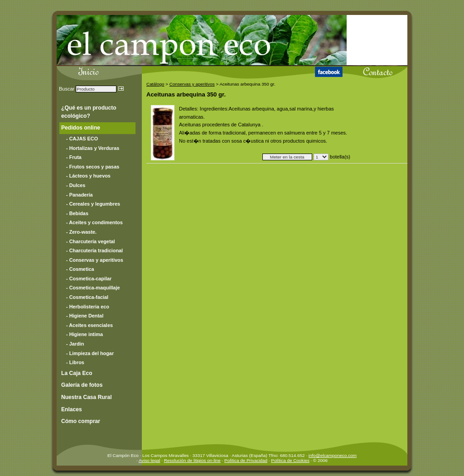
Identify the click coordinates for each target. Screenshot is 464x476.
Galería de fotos (82, 385)
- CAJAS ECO (82, 139)
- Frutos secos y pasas (93, 167)
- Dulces (76, 185)
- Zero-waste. (81, 232)
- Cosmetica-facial (87, 297)
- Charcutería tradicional (94, 250)
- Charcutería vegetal (91, 241)
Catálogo (155, 84)
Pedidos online (81, 128)
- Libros (75, 362)
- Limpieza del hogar (90, 353)
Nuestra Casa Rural (87, 397)
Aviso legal (150, 460)
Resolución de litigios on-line (192, 460)
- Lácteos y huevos (88, 176)
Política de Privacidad (246, 460)
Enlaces (72, 409)
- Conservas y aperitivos (95, 260)
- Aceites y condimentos (94, 222)
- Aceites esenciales (89, 325)
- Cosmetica (80, 269)
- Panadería (80, 195)
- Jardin (75, 344)
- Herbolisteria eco (88, 307)
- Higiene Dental (85, 316)
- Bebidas (77, 213)
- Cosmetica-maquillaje (93, 288)
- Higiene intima (85, 334)
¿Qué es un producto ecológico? (89, 112)
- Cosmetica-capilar (89, 279)
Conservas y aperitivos (192, 84)
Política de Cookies (290, 460)
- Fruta (74, 157)
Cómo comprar (81, 421)
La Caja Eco (77, 373)
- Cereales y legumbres (93, 204)
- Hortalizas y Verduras (93, 148)
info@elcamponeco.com (333, 455)
